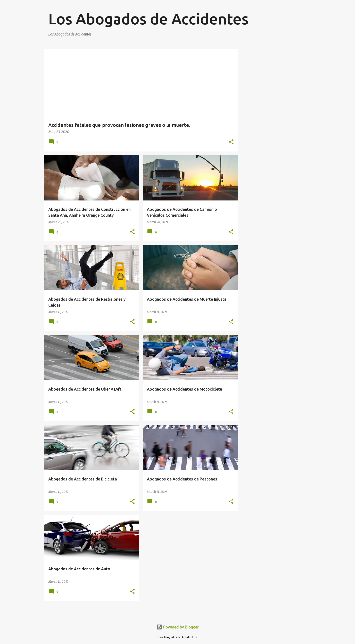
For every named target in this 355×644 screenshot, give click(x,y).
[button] (231, 142)
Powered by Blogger (177, 627)
